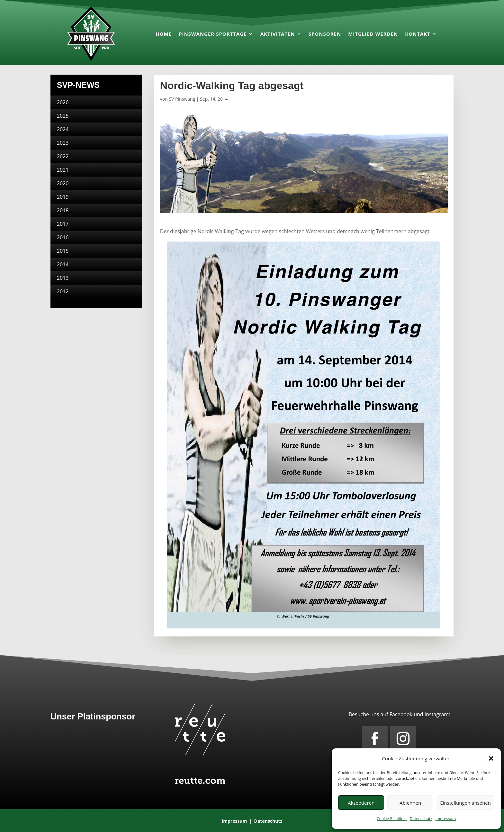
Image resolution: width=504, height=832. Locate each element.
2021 (63, 170)
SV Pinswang (182, 99)
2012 (63, 291)
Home (164, 34)
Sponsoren (325, 34)
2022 (63, 156)
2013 (63, 278)
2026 (63, 102)
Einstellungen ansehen (465, 803)
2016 (63, 237)
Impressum (446, 819)
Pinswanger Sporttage (213, 34)
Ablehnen (410, 803)
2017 (63, 224)
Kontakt (418, 34)
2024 (63, 129)
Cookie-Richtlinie (392, 819)
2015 (63, 251)
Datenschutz (421, 819)
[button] (491, 758)
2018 (63, 210)
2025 (63, 116)
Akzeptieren (361, 803)
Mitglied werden (373, 34)
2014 (63, 264)
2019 (63, 197)
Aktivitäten (278, 34)
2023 (63, 143)
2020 (63, 183)
